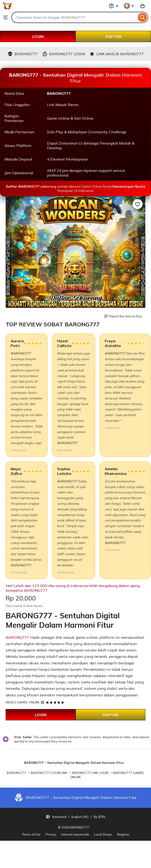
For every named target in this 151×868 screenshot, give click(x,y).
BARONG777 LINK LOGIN (90, 773)
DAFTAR (113, 36)
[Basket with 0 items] (143, 6)
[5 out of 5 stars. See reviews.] (56, 702)
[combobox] (74, 17)
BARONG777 (21, 353)
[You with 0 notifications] (129, 6)
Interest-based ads (75, 834)
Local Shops (103, 834)
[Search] (142, 17)
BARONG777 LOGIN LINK (49, 773)
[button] (75, 817)
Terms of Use (31, 834)
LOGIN (38, 36)
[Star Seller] (42, 703)
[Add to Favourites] (138, 204)
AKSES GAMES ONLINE (23, 702)
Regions (123, 834)
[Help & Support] (113, 6)
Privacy (51, 834)
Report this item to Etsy (123, 317)
